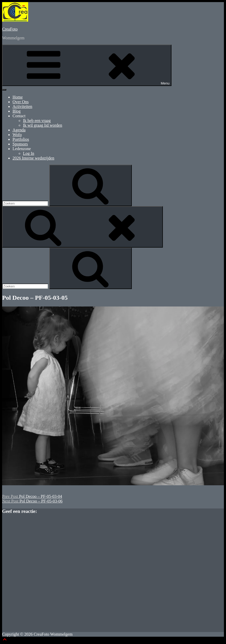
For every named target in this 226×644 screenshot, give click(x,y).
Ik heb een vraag (37, 121)
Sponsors (20, 144)
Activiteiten (22, 106)
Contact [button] (19, 116)
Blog (17, 111)
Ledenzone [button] (22, 149)
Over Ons (21, 102)
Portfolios (21, 139)
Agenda (19, 130)
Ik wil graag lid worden (43, 125)
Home (18, 97)
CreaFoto (10, 29)
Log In (29, 153)
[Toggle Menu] (4, 90)
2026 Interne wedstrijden (33, 158)
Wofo (17, 135)
